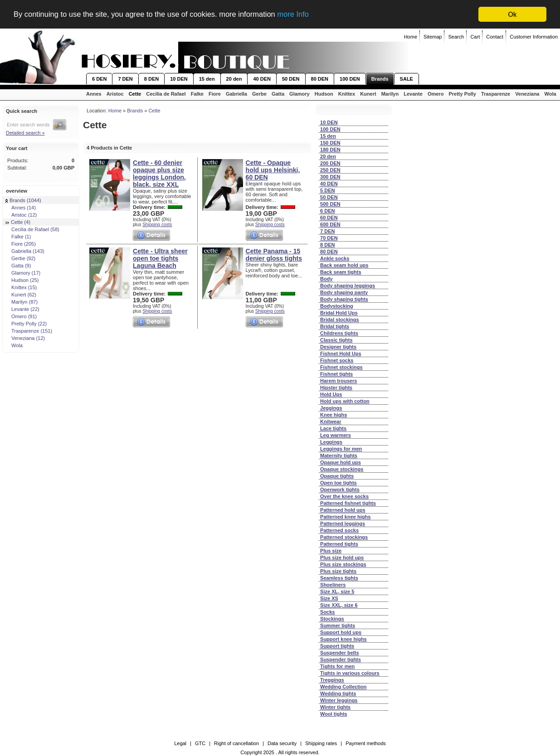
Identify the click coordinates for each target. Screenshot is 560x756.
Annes (94, 94)
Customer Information (534, 37)
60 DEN (329, 218)
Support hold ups (341, 632)
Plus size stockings (343, 564)
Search (456, 37)
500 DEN (330, 204)
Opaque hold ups (341, 462)
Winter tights (335, 707)
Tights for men (337, 666)
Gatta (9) (18, 266)
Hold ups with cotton (345, 401)
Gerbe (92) (20, 258)
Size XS (329, 598)
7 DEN (125, 79)
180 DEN (330, 150)
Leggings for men (341, 449)
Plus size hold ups (342, 557)
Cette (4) (18, 222)
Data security (282, 743)
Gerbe (259, 94)
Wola (550, 94)
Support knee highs (343, 639)
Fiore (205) (21, 244)
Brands (380, 79)
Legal (180, 743)
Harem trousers (338, 381)
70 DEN (329, 238)
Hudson (324, 94)
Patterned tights (339, 544)
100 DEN (350, 79)
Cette (135, 94)
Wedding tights (338, 693)
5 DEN (327, 190)
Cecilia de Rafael (166, 94)
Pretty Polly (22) (26, 324)
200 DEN (330, 163)
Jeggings (331, 408)
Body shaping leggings (348, 286)
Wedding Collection (343, 687)
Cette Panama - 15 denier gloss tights (274, 255)
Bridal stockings (340, 320)
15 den (207, 79)
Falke (197, 94)
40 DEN (262, 79)
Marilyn (390, 94)
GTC (200, 743)
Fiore (215, 94)
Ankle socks (335, 258)
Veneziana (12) (25, 338)
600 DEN (330, 224)
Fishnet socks (337, 360)
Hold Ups (331, 394)
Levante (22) (22, 309)
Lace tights (333, 428)
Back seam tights (341, 272)
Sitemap (433, 37)
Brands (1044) (23, 200)
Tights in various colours (350, 673)
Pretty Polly (462, 94)
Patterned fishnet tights (348, 503)
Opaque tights (337, 476)
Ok (513, 14)
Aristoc (115, 94)
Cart (475, 37)
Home (411, 37)
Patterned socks (339, 530)
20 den (234, 79)
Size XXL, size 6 (339, 605)
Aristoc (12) (21, 215)
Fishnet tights (336, 374)
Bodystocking (337, 306)
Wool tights (334, 714)
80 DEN (320, 79)
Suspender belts (340, 653)
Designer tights (338, 347)
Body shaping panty (344, 292)
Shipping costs (157, 225)
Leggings (331, 442)
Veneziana (527, 94)
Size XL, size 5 (337, 591)
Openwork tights (340, 489)
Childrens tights (339, 333)
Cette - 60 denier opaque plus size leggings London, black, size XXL (159, 174)
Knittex (347, 94)
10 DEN (179, 79)
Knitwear (331, 422)
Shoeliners (333, 585)
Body (326, 279)
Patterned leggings (343, 523)
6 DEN (99, 79)
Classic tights (336, 340)
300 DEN (330, 177)
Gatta (278, 94)
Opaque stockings (342, 469)
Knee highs (334, 415)
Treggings (332, 680)
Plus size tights (338, 571)
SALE (407, 79)
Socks (327, 612)
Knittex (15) (21, 287)
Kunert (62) (21, 295)
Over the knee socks (344, 496)
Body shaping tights (344, 299)
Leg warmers (336, 435)
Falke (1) (18, 237)
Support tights (337, 646)
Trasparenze (496, 94)
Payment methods (366, 743)
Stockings (332, 619)
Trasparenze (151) (29, 331)
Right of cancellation (236, 743)
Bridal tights (335, 326)
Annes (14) (21, 208)
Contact (495, 37)
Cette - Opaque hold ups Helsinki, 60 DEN (273, 170)
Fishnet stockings (341, 367)
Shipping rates (321, 743)
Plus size (331, 551)
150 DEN (330, 143)
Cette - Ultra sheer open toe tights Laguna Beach (160, 258)
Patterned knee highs (345, 517)
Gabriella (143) (25, 251)
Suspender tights (341, 659)
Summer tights (338, 625)
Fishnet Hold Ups (341, 354)
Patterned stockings (344, 537)
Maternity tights (339, 456)
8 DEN (151, 79)
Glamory (299, 94)
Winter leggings (339, 700)
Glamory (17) (23, 273)
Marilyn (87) (22, 302)
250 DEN (330, 170)
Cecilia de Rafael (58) (32, 229)
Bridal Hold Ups (339, 313)
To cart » (65, 175)
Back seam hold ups (344, 265)
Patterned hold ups (343, 510)
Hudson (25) (22, 280)
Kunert (368, 94)
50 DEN (291, 79)
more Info (302, 15)
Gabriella (236, 94)
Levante (413, 94)
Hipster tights (336, 388)
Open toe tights (338, 483)
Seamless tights (339, 578)
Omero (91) (21, 316)
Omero (436, 94)
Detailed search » (25, 133)
